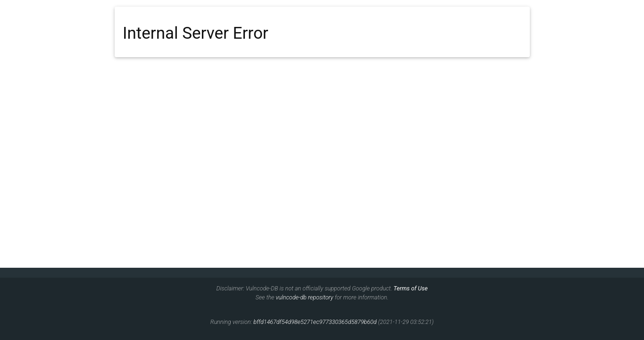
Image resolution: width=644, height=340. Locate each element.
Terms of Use (410, 288)
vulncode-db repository (304, 297)
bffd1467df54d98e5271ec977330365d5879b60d (315, 322)
